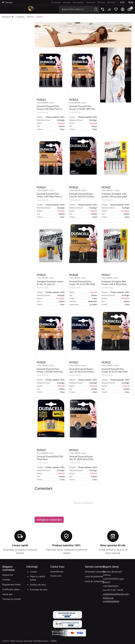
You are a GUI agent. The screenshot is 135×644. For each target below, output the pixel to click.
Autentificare (57, 571)
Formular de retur (39, 589)
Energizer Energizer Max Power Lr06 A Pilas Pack (114, 283)
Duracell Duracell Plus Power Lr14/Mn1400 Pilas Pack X (83, 108)
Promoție (56, 2)
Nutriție (101, 2)
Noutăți (67, 2)
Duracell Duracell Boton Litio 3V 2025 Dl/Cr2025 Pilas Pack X (82, 195)
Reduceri (91, 2)
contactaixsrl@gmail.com (116, 594)
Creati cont (56, 576)
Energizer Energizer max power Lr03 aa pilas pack (114, 195)
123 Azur (37, 641)
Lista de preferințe (94, 576)
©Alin (54, 641)
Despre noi (8, 575)
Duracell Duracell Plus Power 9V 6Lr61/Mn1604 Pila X (114, 370)
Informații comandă (95, 571)
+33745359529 (111, 586)
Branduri (112, 2)
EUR (122, 2)
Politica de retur (38, 584)
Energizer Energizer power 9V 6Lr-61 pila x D (50, 283)
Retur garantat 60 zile (113, 545)
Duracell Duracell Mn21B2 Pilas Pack (50, 458)
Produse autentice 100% (67, 545)
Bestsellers (78, 2)
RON (131, 2)
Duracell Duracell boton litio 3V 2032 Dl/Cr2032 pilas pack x (83, 458)
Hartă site (7, 594)
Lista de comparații (95, 581)
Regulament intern (12, 584)
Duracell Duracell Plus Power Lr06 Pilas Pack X (49, 108)
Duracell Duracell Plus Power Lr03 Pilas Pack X (49, 195)
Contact (6, 580)
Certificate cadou (11, 589)
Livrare (33, 571)
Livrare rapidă (20, 545)
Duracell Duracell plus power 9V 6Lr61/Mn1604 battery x (82, 283)
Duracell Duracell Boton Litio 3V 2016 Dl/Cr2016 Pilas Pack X (82, 370)
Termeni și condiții (12, 599)
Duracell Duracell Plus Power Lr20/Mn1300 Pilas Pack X (50, 370)
